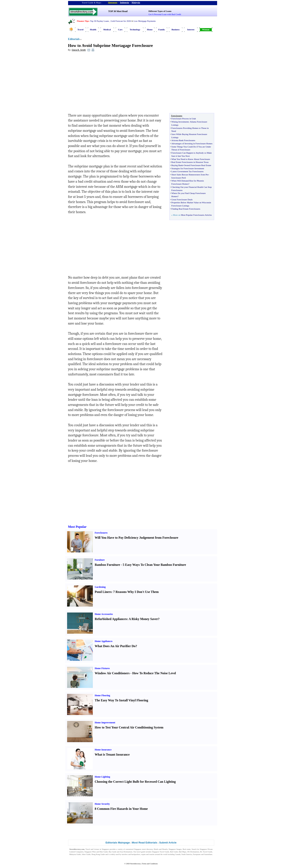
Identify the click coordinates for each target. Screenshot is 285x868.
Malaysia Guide (75, 854)
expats (143, 854)
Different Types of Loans (160, 11)
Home (150, 29)
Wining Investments (180, 122)
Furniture (100, 560)
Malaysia (136, 2)
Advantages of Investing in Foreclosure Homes (192, 143)
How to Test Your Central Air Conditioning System (129, 727)
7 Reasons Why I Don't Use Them (136, 592)
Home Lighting (103, 777)
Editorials (74, 39)
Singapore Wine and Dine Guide (96, 852)
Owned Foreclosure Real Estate (197, 165)
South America (187, 854)
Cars (120, 29)
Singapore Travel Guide (161, 852)
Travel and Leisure (92, 849)
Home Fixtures (102, 668)
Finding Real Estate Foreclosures (186, 209)
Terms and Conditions (150, 864)
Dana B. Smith (79, 50)
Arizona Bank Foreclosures (183, 140)
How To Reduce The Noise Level (154, 673)
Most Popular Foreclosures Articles (196, 215)
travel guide (141, 852)
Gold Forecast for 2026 (121, 21)
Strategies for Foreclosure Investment (188, 168)
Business (176, 29)
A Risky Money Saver (143, 619)
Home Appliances (104, 641)
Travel (80, 29)
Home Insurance (103, 750)
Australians (208, 854)
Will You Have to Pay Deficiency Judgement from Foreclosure (137, 538)
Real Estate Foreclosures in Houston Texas (190, 162)
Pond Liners (103, 592)
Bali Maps (182, 852)
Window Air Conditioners (112, 673)
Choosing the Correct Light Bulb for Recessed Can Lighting (135, 782)
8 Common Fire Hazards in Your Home (121, 809)
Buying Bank (177, 165)
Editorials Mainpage (118, 843)
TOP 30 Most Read (118, 11)
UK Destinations (193, 852)
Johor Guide (86, 854)
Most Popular (77, 527)
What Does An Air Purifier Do (115, 646)
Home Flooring (103, 695)
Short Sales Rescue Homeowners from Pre (190, 175)
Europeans (197, 854)
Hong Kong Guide (98, 854)
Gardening (100, 587)
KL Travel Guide (206, 852)
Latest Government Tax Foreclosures (187, 171)
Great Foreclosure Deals (182, 199)
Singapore (113, 2)
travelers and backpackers (131, 854)
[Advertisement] (100, 83)
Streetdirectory (135, 864)
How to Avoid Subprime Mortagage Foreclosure (111, 46)
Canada (178, 854)
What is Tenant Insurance (112, 755)
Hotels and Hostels (161, 849)
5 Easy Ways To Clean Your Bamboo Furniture (154, 565)
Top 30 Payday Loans (99, 21)
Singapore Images (175, 849)
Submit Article (168, 843)
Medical (107, 29)
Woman (206, 29)
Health (93, 29)
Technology (135, 29)
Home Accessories (104, 614)
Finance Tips (83, 21)
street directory (147, 849)
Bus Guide (112, 852)
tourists (152, 854)
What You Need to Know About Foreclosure (191, 159)
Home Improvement (105, 723)
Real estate (187, 849)
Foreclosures (101, 533)
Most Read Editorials (145, 843)
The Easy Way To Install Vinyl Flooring (122, 700)
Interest (191, 29)
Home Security (102, 804)
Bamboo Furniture (107, 565)
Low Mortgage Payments (145, 21)
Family (162, 29)
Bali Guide (174, 852)
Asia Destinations (126, 852)
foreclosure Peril (179, 178)
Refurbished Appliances (111, 619)
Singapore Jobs (75, 857)
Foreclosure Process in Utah (184, 119)
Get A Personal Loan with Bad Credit (165, 14)
